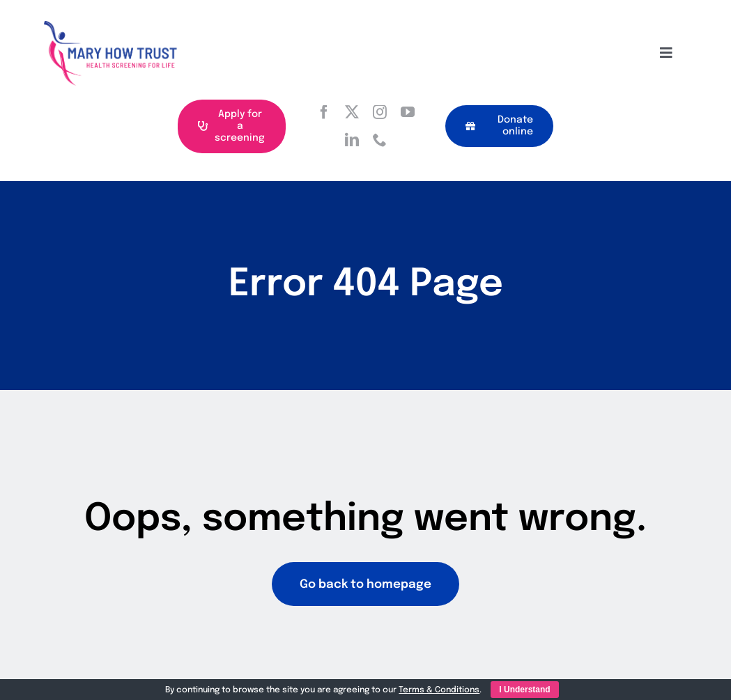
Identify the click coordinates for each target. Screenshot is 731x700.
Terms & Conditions (439, 690)
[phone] (380, 140)
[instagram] (380, 112)
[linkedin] (352, 140)
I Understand (524, 690)
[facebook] (324, 112)
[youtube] (408, 112)
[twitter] (352, 112)
